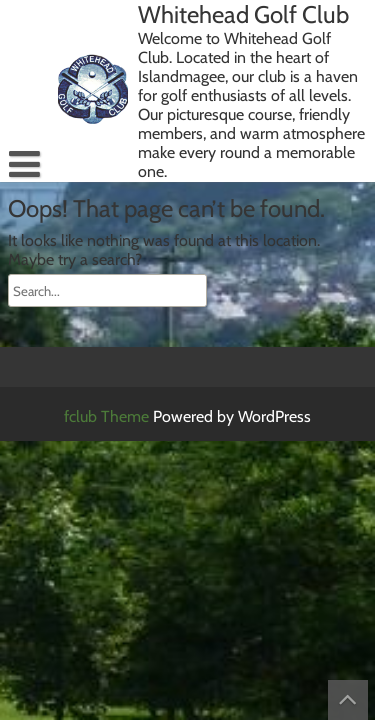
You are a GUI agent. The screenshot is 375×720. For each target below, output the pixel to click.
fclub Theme (108, 416)
